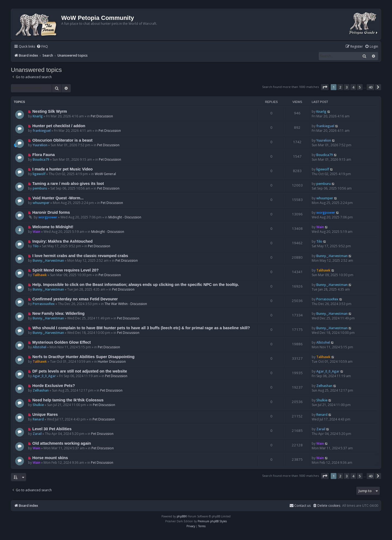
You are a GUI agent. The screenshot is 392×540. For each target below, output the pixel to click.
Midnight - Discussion (125, 217)
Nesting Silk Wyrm (50, 111)
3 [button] (347, 87)
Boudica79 (41, 159)
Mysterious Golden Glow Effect (62, 342)
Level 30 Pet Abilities (52, 429)
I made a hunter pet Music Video (63, 169)
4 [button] (353, 87)
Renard (38, 419)
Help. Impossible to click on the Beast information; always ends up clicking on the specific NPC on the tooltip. (136, 285)
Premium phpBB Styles (212, 521)
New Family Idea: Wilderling (59, 313)
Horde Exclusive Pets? (54, 386)
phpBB (181, 516)
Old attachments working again (62, 443)
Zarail (37, 434)
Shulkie (38, 405)
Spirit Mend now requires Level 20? (66, 270)
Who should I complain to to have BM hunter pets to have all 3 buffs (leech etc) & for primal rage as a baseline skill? (141, 328)
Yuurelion (40, 145)
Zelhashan (41, 390)
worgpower (48, 217)
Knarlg (38, 116)
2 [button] (340, 87)
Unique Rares (45, 414)
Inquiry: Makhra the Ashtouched (62, 241)
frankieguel (42, 131)
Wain (36, 232)
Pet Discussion (102, 116)
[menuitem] (42, 47)
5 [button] (360, 87)
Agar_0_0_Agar (44, 376)
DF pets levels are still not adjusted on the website (80, 371)
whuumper (41, 203)
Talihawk (40, 275)
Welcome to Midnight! (53, 227)
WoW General (105, 174)
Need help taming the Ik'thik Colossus (68, 400)
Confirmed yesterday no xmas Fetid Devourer (75, 299)
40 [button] (370, 87)
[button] (325, 87)
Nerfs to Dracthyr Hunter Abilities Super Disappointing (83, 357)
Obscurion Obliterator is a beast (62, 140)
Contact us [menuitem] (300, 506)
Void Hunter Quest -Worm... (58, 198)
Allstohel (39, 347)
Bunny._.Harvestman (48, 260)
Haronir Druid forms (51, 212)
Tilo (36, 246)
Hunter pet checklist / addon (59, 126)
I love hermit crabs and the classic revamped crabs (80, 256)
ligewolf (39, 174)
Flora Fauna (44, 155)
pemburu (40, 188)
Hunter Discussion (112, 361)
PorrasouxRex (44, 304)
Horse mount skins (50, 458)
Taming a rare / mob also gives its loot (68, 184)
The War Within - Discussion (126, 304)
